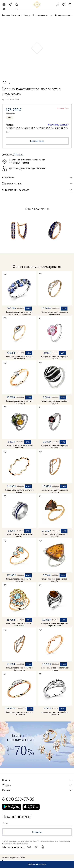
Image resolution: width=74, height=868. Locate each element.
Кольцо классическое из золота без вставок (19, 491)
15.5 (10, 128)
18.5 (55, 128)
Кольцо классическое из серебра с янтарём (55, 580)
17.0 (33, 128)
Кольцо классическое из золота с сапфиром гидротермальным (19, 313)
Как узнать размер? (58, 125)
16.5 (25, 128)
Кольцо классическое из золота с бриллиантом (55, 313)
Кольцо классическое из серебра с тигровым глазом (55, 625)
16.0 (18, 128)
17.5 (40, 128)
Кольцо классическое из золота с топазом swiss (19, 580)
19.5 (8, 132)
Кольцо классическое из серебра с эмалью (55, 358)
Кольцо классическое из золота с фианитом (55, 491)
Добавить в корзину (37, 864)
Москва (10, 5)
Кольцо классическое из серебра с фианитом (19, 447)
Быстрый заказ (37, 141)
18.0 (48, 128)
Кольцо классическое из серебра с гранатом (55, 447)
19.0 (63, 128)
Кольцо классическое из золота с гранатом (55, 536)
